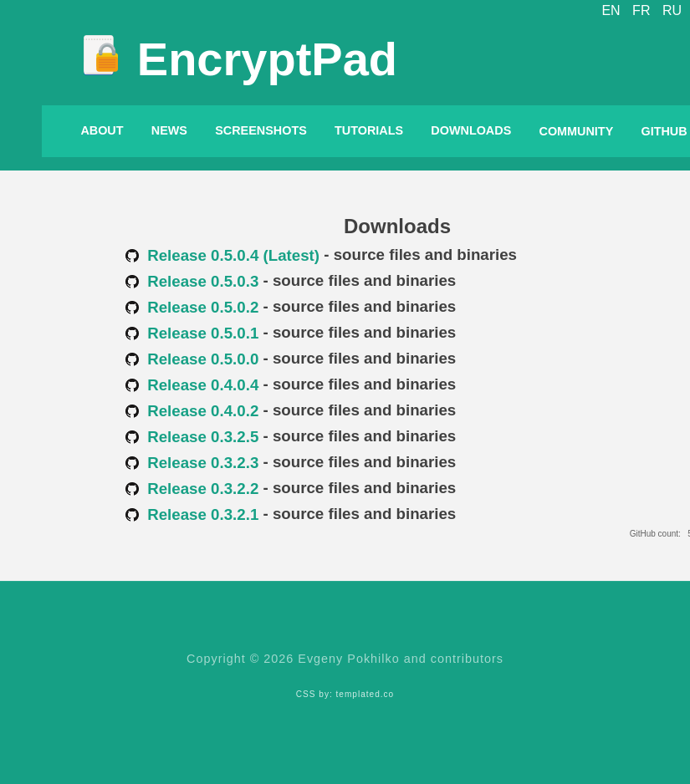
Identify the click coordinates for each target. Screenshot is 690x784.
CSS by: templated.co (345, 694)
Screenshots (261, 130)
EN (611, 10)
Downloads (471, 130)
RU (672, 10)
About (102, 130)
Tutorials (369, 130)
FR (641, 10)
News (169, 130)
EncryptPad (267, 59)
